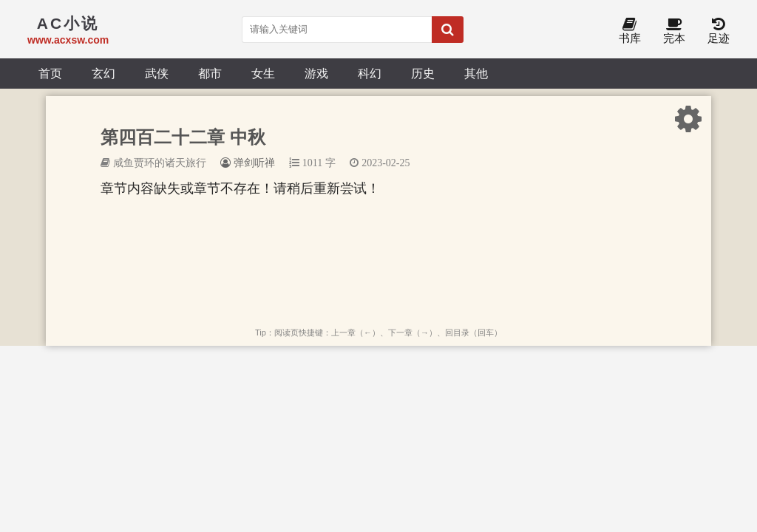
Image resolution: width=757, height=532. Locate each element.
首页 (50, 73)
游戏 (316, 73)
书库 (630, 31)
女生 (263, 73)
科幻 (370, 73)
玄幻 (103, 73)
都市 (210, 73)
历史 (423, 73)
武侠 (157, 73)
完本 (674, 31)
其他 (476, 73)
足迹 (719, 31)
